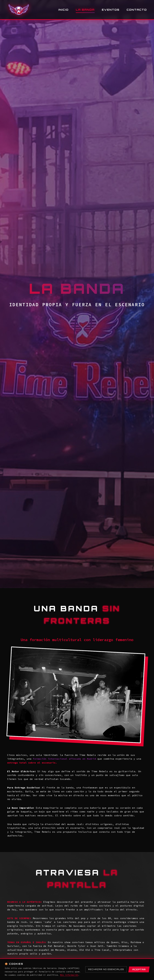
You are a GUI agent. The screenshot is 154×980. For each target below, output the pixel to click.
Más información (69, 975)
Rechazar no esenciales (106, 969)
